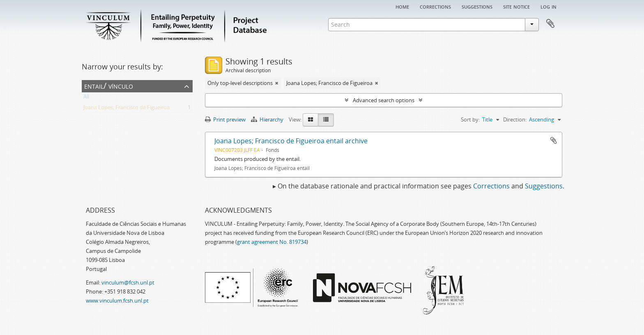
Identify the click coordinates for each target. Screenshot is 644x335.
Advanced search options (384, 100)
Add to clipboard (554, 140)
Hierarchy (268, 119)
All (86, 98)
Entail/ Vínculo (109, 86)
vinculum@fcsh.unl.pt (128, 282)
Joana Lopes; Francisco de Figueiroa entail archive (291, 141)
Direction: (515, 119)
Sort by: (470, 119)
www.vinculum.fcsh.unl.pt (117, 301)
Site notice (516, 6)
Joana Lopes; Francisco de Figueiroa (126, 109)
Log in (549, 6)
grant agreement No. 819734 (272, 242)
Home (402, 6)
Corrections (435, 6)
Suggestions (477, 6)
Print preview (225, 119)
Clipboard (550, 24)
